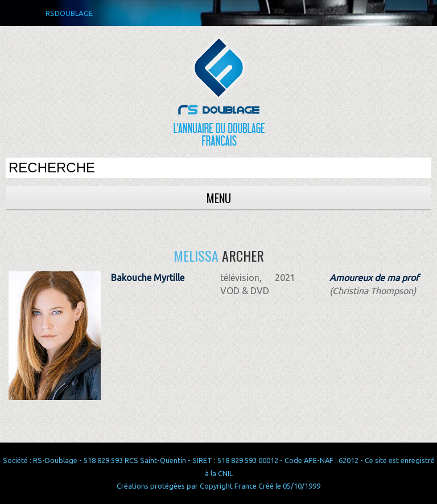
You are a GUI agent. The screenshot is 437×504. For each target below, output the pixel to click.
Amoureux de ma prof (374, 278)
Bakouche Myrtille (148, 278)
